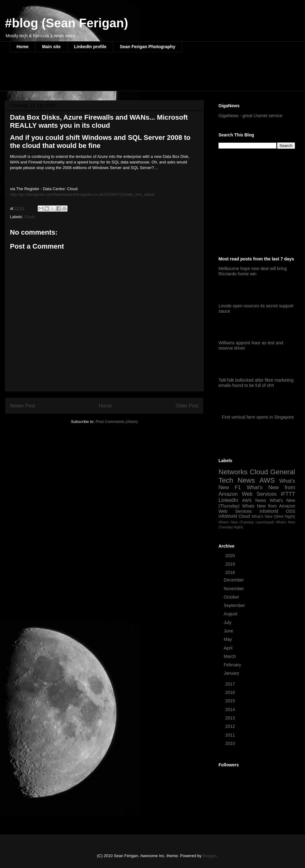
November (234, 589)
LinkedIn (228, 500)
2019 (231, 564)
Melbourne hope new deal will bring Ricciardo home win (253, 271)
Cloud (30, 217)
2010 (231, 743)
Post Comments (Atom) (117, 422)
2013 (231, 718)
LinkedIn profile (90, 47)
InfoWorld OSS (277, 511)
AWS (267, 480)
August (231, 614)
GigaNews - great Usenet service (250, 116)
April (229, 648)
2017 (231, 684)
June (229, 631)
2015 (231, 701)
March (230, 656)
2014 (231, 710)
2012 (231, 726)
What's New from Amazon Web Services (257, 491)
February (233, 665)
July (228, 622)
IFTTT (288, 494)
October (232, 597)
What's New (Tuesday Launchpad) (246, 522)
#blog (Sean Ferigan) (67, 23)
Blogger (209, 856)
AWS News (254, 500)
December (234, 580)
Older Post (187, 406)
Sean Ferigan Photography (148, 47)
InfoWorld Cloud (234, 516)
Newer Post (23, 406)
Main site (51, 47)
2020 (231, 556)
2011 (231, 735)
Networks (233, 472)
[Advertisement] (123, 76)
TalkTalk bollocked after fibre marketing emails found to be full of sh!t (256, 383)
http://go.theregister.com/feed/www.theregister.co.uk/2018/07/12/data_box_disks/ (82, 194)
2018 (231, 572)
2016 (231, 692)
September (235, 605)
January (232, 673)
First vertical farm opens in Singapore (258, 417)
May (228, 639)
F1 (238, 487)
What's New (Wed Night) (273, 517)
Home (23, 47)
